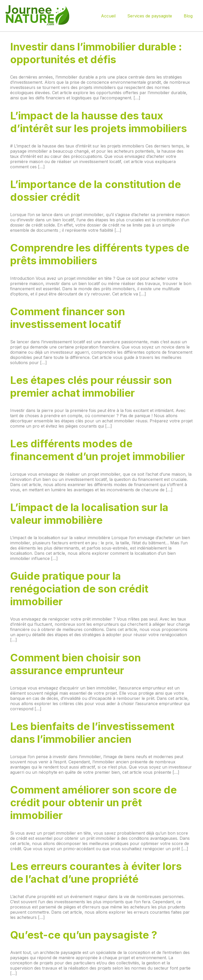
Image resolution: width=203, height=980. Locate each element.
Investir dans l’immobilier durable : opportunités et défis (96, 53)
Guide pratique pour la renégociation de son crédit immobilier (79, 589)
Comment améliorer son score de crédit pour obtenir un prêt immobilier (93, 802)
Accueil (108, 16)
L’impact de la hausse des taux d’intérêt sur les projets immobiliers (99, 122)
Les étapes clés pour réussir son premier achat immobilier (91, 386)
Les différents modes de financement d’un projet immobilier (98, 450)
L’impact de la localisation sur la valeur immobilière (89, 514)
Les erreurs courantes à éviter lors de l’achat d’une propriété (96, 873)
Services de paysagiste (150, 16)
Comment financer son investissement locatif (68, 318)
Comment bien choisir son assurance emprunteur (75, 664)
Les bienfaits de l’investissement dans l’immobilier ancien (92, 733)
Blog (188, 16)
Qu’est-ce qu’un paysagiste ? (84, 935)
